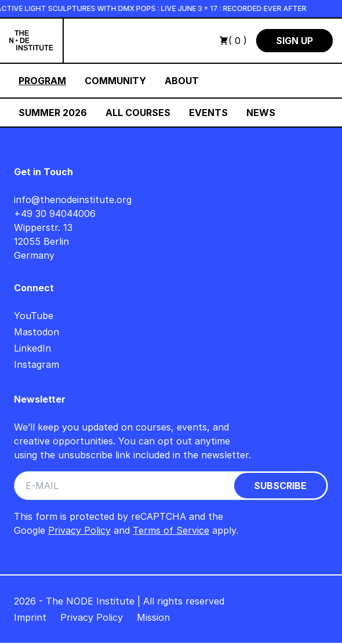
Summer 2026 (53, 113)
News (261, 113)
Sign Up (294, 41)
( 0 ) (233, 41)
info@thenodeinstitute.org (73, 200)
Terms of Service (171, 530)
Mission (153, 617)
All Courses (138, 113)
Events (208, 113)
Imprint (30, 617)
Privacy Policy (79, 530)
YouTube (34, 316)
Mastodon (37, 332)
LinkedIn (32, 348)
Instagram (37, 364)
